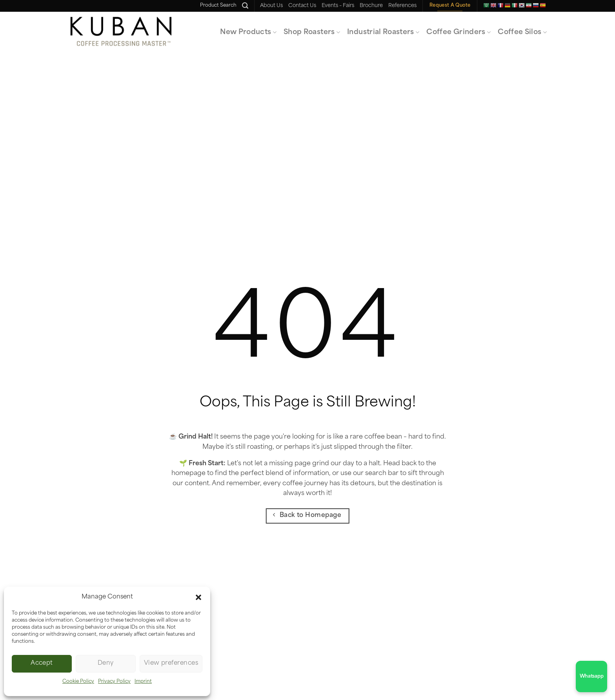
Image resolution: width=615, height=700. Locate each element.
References (402, 6)
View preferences (171, 663)
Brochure (371, 6)
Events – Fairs (338, 6)
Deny (106, 663)
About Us (271, 6)
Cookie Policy (78, 682)
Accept (42, 663)
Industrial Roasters (383, 32)
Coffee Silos (522, 32)
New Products (248, 32)
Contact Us (302, 6)
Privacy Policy (114, 682)
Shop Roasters (312, 32)
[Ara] (245, 6)
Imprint (143, 682)
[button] (198, 597)
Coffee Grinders (459, 32)
